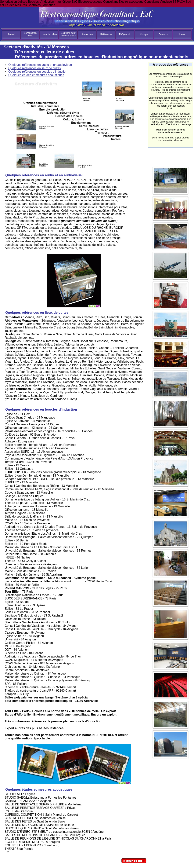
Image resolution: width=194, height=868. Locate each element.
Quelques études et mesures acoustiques (36, 75)
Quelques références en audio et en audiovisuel (40, 65)
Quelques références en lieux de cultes (35, 68)
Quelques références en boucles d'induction (38, 72)
